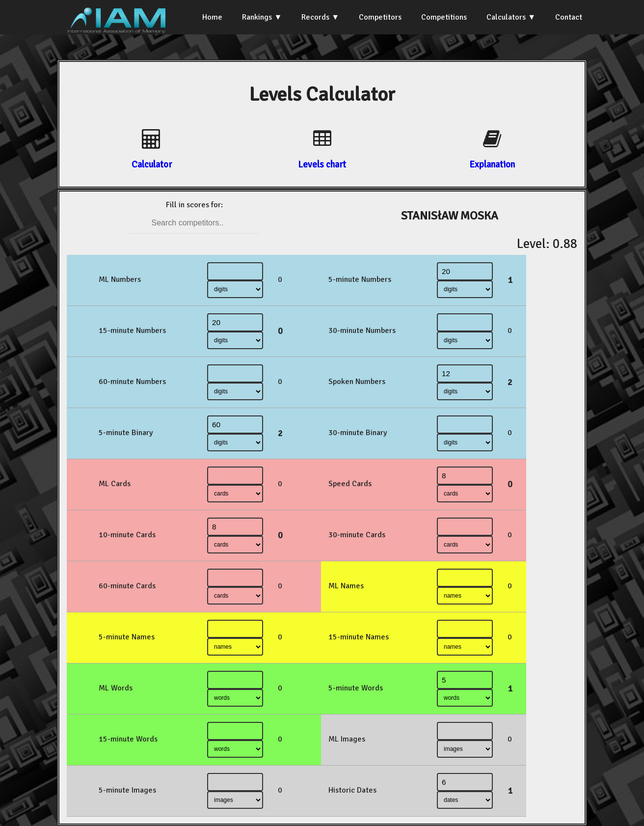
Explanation (492, 164)
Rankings (257, 17)
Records (315, 17)
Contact (569, 17)
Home (212, 17)
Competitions (444, 17)
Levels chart (322, 164)
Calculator (152, 164)
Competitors (380, 17)
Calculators (506, 17)
